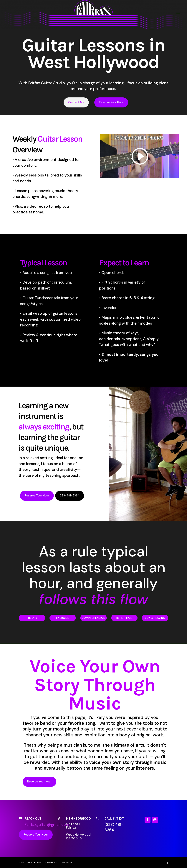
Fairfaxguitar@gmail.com (47, 825)
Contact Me (76, 102)
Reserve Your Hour (111, 102)
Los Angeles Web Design (49, 863)
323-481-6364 (70, 496)
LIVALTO (68, 863)
